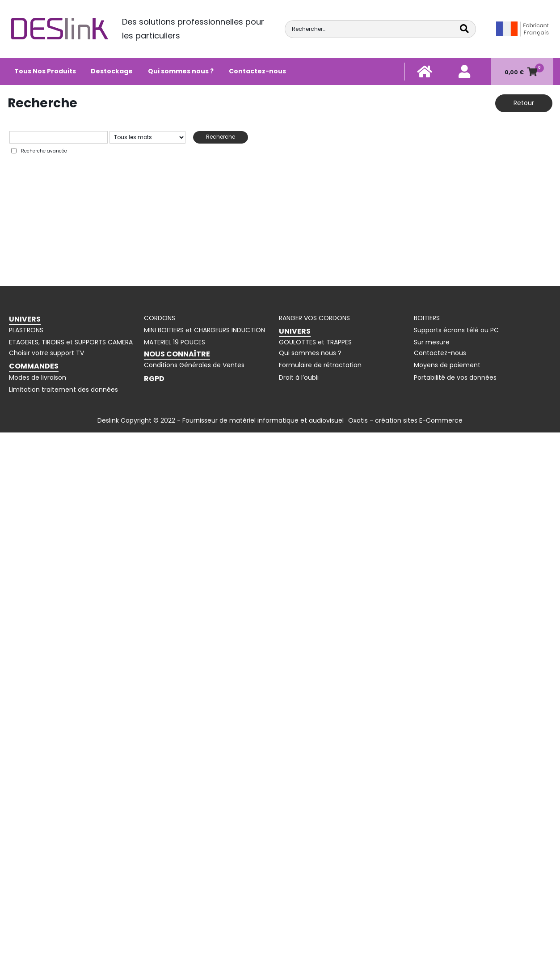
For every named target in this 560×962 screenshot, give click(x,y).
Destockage (112, 71)
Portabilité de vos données (455, 377)
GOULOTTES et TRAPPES (315, 342)
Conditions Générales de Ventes (194, 365)
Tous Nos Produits (45, 71)
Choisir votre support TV (46, 353)
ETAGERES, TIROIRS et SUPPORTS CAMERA (71, 342)
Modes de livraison (38, 377)
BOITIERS (427, 318)
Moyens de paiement (447, 365)
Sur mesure (432, 342)
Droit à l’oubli (299, 377)
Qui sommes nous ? (181, 71)
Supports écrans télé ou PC (456, 330)
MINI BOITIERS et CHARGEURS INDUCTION (204, 330)
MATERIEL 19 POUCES (175, 342)
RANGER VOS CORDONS (314, 318)
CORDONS (160, 318)
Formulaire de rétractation (320, 365)
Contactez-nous (257, 71)
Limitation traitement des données (63, 390)
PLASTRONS (26, 330)
